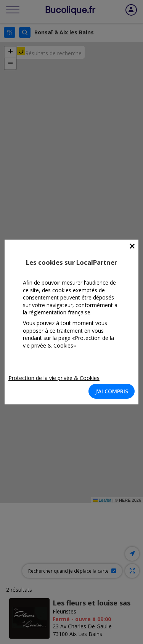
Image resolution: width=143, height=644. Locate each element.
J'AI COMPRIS (112, 391)
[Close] (132, 246)
